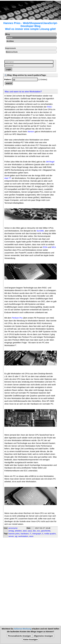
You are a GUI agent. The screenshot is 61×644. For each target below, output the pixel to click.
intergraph (37, 534)
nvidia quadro (50, 534)
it (43, 534)
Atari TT (8, 178)
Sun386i (40, 231)
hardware (25, 534)
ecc (38, 531)
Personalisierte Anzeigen (19, 636)
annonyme (13, 528)
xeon (31, 536)
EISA (45, 247)
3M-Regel (50, 162)
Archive (10, 41)
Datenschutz (12, 52)
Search (9, 38)
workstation (23, 536)
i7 (31, 534)
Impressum (11, 48)
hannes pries (14, 534)
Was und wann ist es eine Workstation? (23, 92)
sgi (16, 536)
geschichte (46, 531)
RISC (50, 107)
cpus (30, 531)
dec (34, 531)
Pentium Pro (17, 318)
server (11, 536)
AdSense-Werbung (22, 629)
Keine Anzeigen (30, 639)
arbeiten (18, 531)
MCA (54, 247)
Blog (8, 34)
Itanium (31, 131)
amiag (11, 531)
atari (25, 531)
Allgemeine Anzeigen (43, 636)
